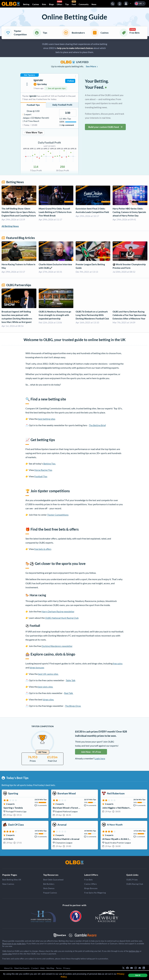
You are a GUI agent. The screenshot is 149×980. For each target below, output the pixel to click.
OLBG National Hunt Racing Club (62, 618)
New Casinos (8, 884)
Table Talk (71, 680)
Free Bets (88, 880)
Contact (35, 968)
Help (42, 968)
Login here (100, 758)
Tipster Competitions (58, 515)
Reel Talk (69, 693)
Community (84, 4)
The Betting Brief (97, 425)
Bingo (51, 4)
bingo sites (49, 699)
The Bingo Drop (73, 706)
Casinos (36, 4)
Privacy (67, 968)
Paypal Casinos (50, 893)
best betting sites (47, 419)
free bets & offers (43, 549)
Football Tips (41, 476)
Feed (74, 3)
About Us (8, 968)
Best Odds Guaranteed (53, 880)
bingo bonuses (37, 667)
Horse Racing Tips (43, 470)
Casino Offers (91, 884)
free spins (118, 663)
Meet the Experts (22, 968)
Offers (60, 3)
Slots (44, 4)
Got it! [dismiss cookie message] (138, 975)
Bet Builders (49, 884)
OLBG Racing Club (135, 884)
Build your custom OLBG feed (105, 127)
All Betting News (10, 226)
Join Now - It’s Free (91, 752)
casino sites (7, 954)
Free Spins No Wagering (95, 893)
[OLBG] (74, 862)
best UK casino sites (48, 674)
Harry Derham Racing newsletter (58, 611)
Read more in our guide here (14, 944)
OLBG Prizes (132, 880)
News (94, 4)
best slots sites (45, 687)
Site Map (50, 968)
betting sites (134, 951)
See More (92, 66)
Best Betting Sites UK (12, 880)
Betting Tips (50, 464)
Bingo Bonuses (91, 888)
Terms (59, 968)
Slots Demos (49, 888)
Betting (26, 4)
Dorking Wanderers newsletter (57, 646)
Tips (67, 4)
